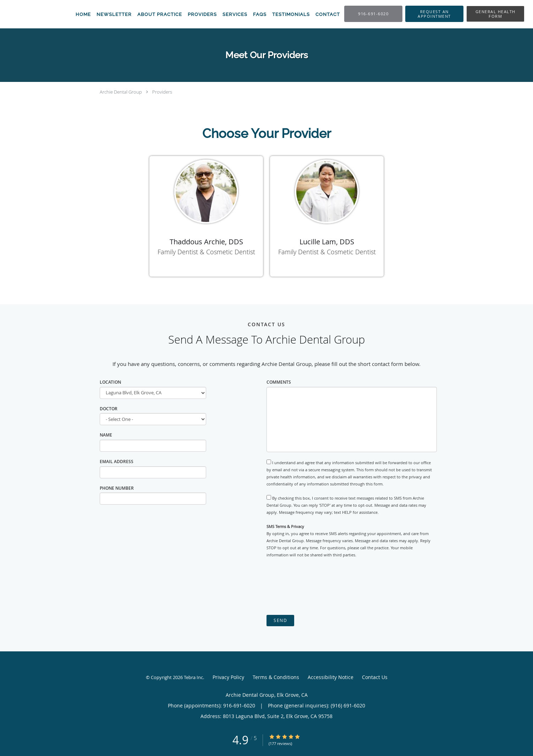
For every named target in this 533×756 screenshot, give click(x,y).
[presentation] (320, 587)
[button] (434, 14)
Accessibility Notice (331, 677)
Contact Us (375, 677)
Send (280, 620)
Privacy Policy (228, 677)
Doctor (109, 409)
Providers (162, 92)
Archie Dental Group (121, 92)
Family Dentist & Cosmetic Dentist (206, 252)
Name (106, 435)
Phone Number (117, 488)
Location (110, 382)
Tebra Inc (193, 677)
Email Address (117, 462)
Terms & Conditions (276, 677)
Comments (279, 382)
